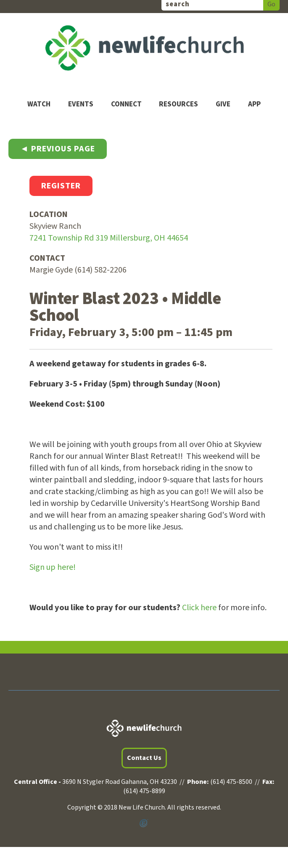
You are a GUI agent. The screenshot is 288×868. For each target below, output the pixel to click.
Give (223, 105)
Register (61, 186)
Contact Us (144, 758)
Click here (199, 608)
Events (81, 105)
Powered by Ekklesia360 (144, 823)
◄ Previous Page (58, 149)
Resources (178, 105)
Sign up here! (53, 567)
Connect (126, 105)
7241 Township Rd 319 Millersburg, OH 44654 (109, 238)
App (254, 105)
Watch (39, 105)
